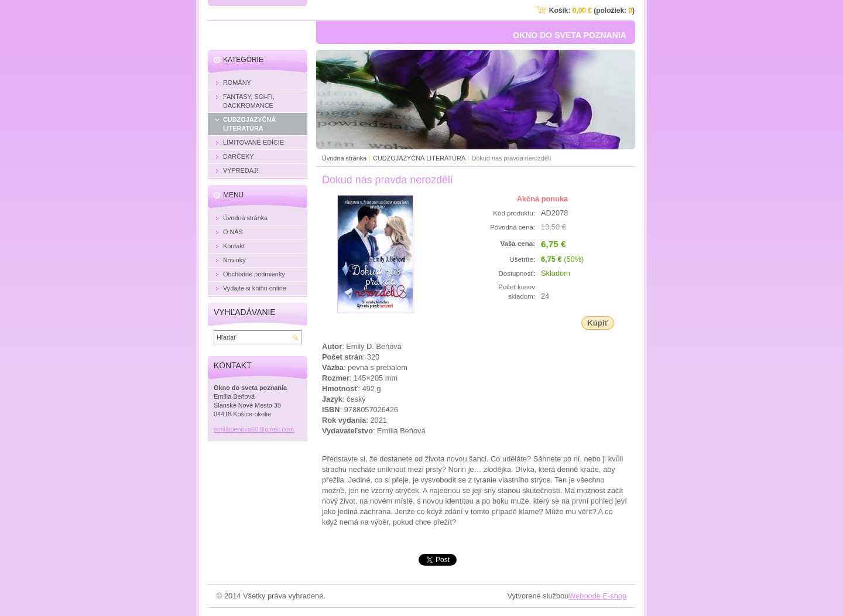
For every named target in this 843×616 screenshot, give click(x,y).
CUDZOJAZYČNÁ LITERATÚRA (420, 158)
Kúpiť (598, 323)
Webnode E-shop (597, 596)
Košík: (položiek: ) (592, 11)
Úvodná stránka (344, 158)
